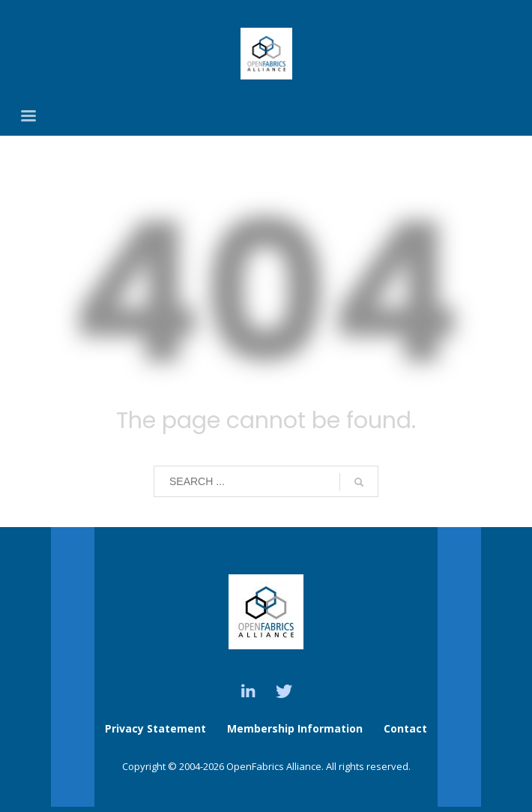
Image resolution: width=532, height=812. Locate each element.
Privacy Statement (155, 728)
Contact (405, 728)
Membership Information (296, 728)
